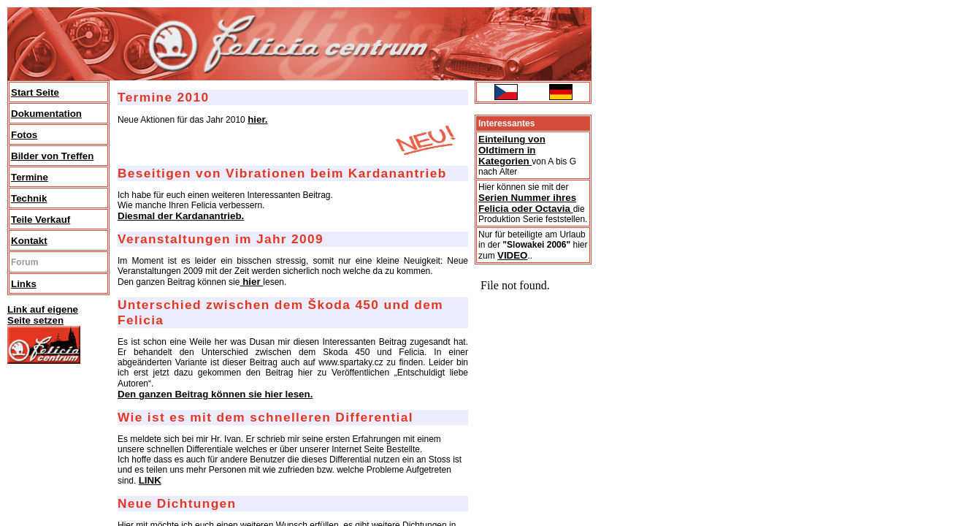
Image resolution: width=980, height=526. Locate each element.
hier (251, 282)
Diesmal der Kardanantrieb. (181, 216)
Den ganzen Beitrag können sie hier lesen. (215, 394)
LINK (150, 480)
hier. (257, 119)
